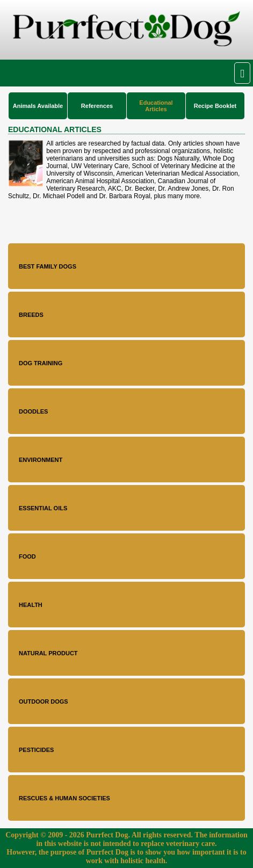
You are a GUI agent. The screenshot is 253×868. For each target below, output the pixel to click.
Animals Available (38, 106)
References (97, 106)
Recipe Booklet (215, 106)
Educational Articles (156, 106)
